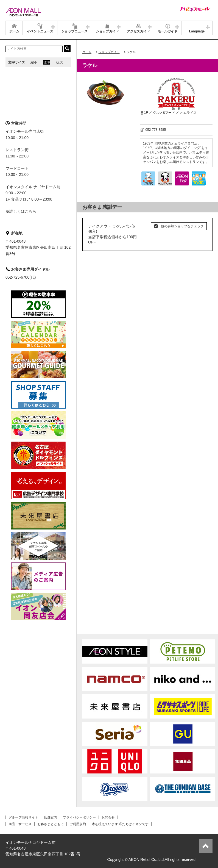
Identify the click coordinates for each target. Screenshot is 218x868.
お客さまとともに (51, 824)
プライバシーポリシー (79, 817)
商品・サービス (20, 824)
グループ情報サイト (23, 817)
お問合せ (108, 817)
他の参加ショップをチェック (182, 226)
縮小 (34, 62)
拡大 (60, 62)
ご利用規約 (78, 824)
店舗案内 (51, 817)
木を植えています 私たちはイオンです (120, 824)
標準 (47, 62)
